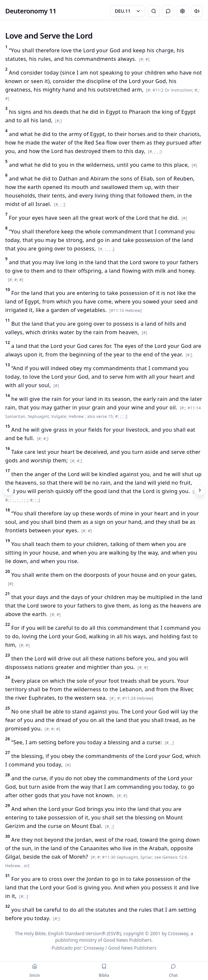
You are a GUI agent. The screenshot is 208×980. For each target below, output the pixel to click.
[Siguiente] (200, 490)
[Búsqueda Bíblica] (154, 11)
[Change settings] (182, 11)
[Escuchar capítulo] (197, 11)
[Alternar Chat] (168, 11)
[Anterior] (8, 490)
